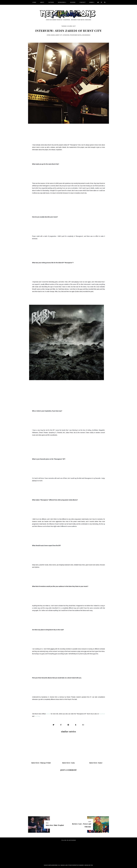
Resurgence (86, 35)
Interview (66, 35)
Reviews (73, 2)
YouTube (37, 716)
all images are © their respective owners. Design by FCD (76, 865)
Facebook (102, 714)
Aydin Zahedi (51, 35)
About (42, 2)
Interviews (61, 2)
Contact (83, 2)
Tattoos (51, 2)
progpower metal (76, 35)
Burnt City (59, 35)
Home (34, 2)
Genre (91, 2)
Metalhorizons (53, 865)
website (48, 714)
